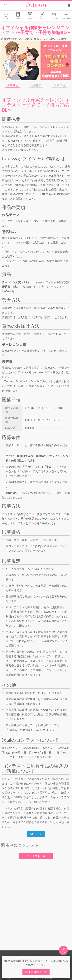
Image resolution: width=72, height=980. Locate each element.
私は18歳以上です (36, 972)
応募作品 (36, 85)
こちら (33, 523)
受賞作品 (59, 85)
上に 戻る (63, 950)
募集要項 (13, 85)
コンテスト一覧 (36, 856)
